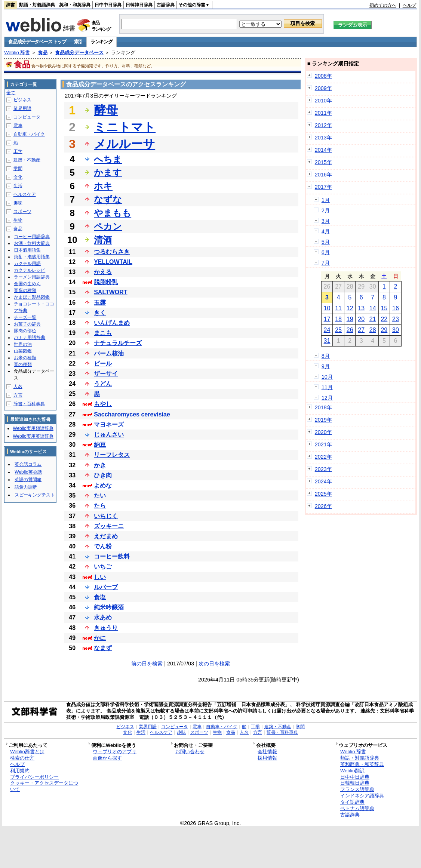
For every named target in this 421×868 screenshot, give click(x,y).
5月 (326, 242)
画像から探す (107, 758)
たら (100, 506)
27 (361, 330)
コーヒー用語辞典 (32, 237)
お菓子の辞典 (27, 324)
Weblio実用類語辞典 (33, 428)
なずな (108, 199)
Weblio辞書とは (27, 752)
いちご (103, 567)
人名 (18, 387)
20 (361, 319)
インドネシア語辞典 (362, 796)
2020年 (323, 432)
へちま (108, 159)
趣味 (18, 203)
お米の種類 (25, 358)
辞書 (10, 5)
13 (361, 308)
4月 (326, 231)
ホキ (103, 186)
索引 (78, 42)
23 (396, 319)
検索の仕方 (22, 758)
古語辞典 (166, 5)
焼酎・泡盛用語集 (32, 257)
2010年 (323, 101)
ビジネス (22, 100)
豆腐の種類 (25, 290)
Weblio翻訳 (352, 771)
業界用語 (22, 108)
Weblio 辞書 (17, 53)
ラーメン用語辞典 (32, 277)
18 (338, 319)
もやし (103, 404)
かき (100, 465)
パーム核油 (109, 353)
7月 (326, 263)
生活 (18, 186)
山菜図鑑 (23, 351)
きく (100, 313)
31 (327, 341)
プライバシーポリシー (34, 777)
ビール (103, 364)
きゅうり (106, 628)
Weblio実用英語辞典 (33, 436)
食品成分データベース (79, 53)
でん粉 (103, 546)
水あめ (103, 617)
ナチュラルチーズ (118, 343)
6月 (326, 252)
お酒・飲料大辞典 (32, 243)
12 (350, 308)
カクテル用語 (27, 264)
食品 (43, 53)
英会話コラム (28, 464)
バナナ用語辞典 (30, 338)
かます (108, 173)
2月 (326, 210)
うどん (103, 384)
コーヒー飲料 (112, 556)
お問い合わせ (190, 752)
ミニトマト (125, 127)
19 (350, 319)
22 (384, 319)
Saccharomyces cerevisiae (132, 414)
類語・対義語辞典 (37, 5)
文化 (18, 177)
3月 (326, 221)
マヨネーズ (109, 424)
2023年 (323, 469)
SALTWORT (110, 292)
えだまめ (106, 536)
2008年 (323, 76)
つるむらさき (112, 252)
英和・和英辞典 (75, 5)
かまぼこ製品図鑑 (32, 297)
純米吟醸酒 (109, 607)
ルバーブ (106, 587)
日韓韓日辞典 (139, 5)
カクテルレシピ (30, 270)
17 (327, 319)
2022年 (323, 457)
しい (100, 577)
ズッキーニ (109, 526)
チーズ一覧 (25, 317)
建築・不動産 (27, 160)
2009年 (323, 88)
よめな (103, 485)
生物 (18, 220)
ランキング (102, 42)
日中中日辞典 (108, 5)
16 (396, 308)
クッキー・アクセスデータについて (44, 786)
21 (373, 319)
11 (338, 308)
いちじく (106, 516)
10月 (327, 377)
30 (396, 330)
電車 (18, 126)
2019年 (323, 420)
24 (327, 330)
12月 (327, 398)
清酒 (103, 240)
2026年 (323, 506)
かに (100, 638)
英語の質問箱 (28, 480)
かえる (103, 272)
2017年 (323, 187)
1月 (326, 200)
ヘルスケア (25, 194)
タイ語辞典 (352, 802)
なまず (103, 648)
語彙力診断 (26, 487)
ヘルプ (409, 5)
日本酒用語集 (27, 250)
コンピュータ (27, 117)
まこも (103, 333)
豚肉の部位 (25, 331)
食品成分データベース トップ (37, 42)
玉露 (100, 303)
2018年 (323, 407)
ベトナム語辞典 (357, 808)
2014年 (323, 150)
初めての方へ (383, 5)
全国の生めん (27, 284)
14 (373, 308)
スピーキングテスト (35, 495)
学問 (18, 169)
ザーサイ (106, 374)
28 (373, 330)
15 (384, 308)
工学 (18, 151)
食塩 (100, 597)
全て (11, 93)
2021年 (323, 444)
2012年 (323, 125)
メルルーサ (125, 144)
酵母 (106, 110)
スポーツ (22, 212)
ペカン (108, 226)
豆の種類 (23, 364)
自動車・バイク (29, 134)
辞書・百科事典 (29, 404)
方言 (18, 395)
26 (350, 330)
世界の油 (23, 344)
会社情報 (267, 752)
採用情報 (267, 758)
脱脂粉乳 (106, 282)
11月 (327, 387)
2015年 (323, 162)
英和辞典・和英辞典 (362, 764)
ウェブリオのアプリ (115, 752)
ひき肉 (103, 475)
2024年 (323, 481)
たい (100, 495)
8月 (326, 356)
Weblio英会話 (28, 472)
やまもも (113, 213)
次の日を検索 (214, 664)
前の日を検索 (147, 664)
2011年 (323, 113)
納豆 (100, 445)
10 (327, 308)
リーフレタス (112, 455)
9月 (326, 366)
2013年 (323, 138)
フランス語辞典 (357, 789)
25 (338, 330)
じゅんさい (109, 435)
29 (384, 330)
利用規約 (20, 771)
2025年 (323, 494)
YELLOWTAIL (113, 262)
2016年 (323, 175)
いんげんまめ (112, 323)
